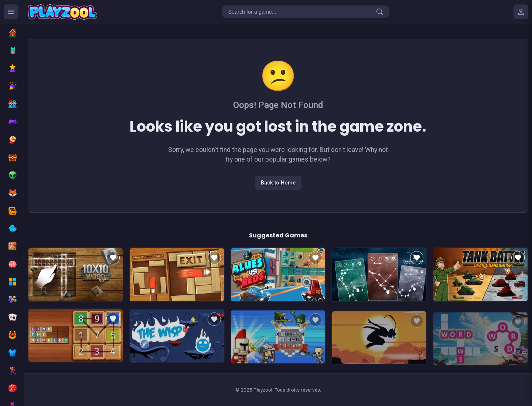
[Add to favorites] (113, 258)
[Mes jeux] (521, 12)
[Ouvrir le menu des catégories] (11, 12)
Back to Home (278, 183)
